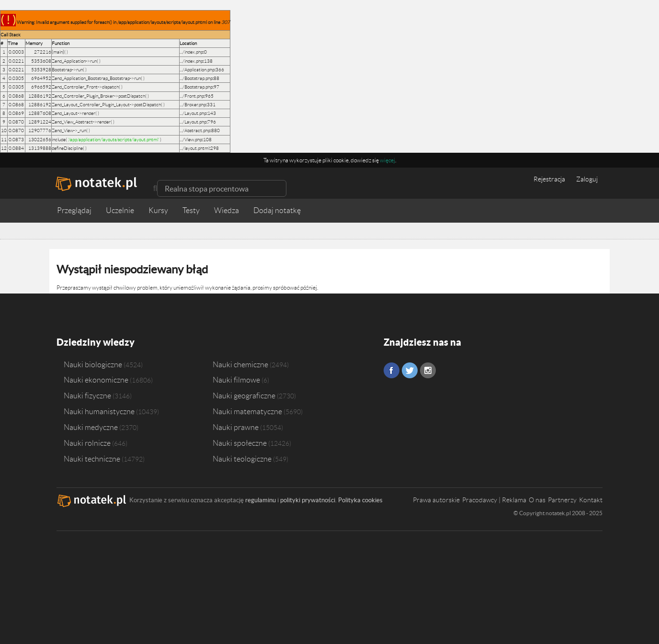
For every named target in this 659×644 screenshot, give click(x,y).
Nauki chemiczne (240, 364)
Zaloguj (587, 179)
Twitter (410, 370)
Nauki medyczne (91, 427)
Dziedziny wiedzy (96, 342)
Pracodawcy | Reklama (494, 500)
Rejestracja (549, 179)
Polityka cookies (360, 500)
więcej (387, 160)
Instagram (428, 370)
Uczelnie (120, 210)
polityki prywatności (308, 500)
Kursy (158, 210)
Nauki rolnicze (87, 443)
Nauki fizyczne (87, 395)
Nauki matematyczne (247, 411)
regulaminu (261, 500)
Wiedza (227, 210)
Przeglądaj (74, 210)
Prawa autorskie (436, 500)
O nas (537, 500)
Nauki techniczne (92, 459)
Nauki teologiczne (242, 459)
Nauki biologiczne (93, 364)
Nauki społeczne (240, 443)
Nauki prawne (236, 427)
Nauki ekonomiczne (96, 380)
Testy (191, 210)
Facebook (392, 370)
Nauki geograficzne (244, 395)
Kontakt (591, 500)
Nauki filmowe (236, 380)
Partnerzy (562, 500)
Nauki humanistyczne (99, 411)
